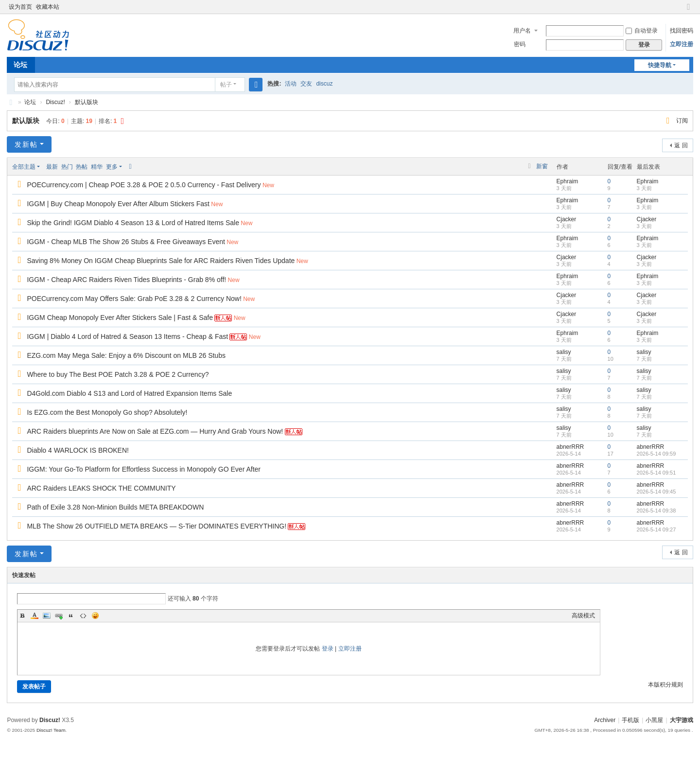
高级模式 (583, 616)
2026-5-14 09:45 (656, 492)
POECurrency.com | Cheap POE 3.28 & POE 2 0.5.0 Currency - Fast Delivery (144, 185)
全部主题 (24, 167)
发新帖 (26, 144)
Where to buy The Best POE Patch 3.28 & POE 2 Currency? (118, 374)
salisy (564, 352)
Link (59, 616)
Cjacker (567, 219)
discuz (324, 84)
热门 (67, 167)
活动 (291, 84)
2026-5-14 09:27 (656, 530)
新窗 (542, 166)
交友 (306, 84)
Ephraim (568, 181)
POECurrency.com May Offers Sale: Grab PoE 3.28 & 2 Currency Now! (134, 299)
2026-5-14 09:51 (656, 473)
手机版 (630, 720)
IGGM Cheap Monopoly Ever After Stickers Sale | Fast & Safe (120, 318)
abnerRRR (570, 447)
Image (47, 616)
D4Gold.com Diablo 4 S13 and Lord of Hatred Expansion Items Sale (129, 393)
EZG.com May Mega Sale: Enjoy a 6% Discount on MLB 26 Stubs (126, 355)
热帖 (82, 167)
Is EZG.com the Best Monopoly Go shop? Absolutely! (107, 412)
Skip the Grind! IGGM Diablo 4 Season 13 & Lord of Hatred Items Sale (133, 223)
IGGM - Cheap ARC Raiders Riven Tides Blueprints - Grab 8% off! (126, 280)
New (268, 185)
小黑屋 (654, 720)
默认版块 (87, 102)
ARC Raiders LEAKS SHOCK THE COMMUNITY (101, 488)
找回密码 (682, 31)
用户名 (522, 31)
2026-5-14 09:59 (656, 454)
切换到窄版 (689, 11)
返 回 (681, 145)
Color (35, 616)
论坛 (20, 65)
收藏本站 (48, 7)
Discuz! (55, 102)
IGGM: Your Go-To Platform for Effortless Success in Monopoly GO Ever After (144, 469)
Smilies (95, 616)
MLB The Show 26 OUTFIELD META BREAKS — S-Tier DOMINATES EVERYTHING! (157, 526)
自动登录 (642, 31)
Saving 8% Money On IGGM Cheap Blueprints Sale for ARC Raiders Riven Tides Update (161, 261)
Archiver (605, 720)
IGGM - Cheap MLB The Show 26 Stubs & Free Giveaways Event (126, 242)
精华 (97, 167)
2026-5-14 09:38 (656, 511)
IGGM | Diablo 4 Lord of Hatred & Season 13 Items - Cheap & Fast (127, 336)
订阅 (682, 121)
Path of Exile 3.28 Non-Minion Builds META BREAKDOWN (115, 507)
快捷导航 (660, 65)
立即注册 (682, 44)
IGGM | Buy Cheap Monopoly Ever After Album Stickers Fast (118, 204)
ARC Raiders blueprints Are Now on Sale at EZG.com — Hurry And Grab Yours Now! (155, 431)
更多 (112, 167)
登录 (328, 649)
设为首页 (20, 7)
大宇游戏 (11, 102)
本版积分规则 (665, 685)
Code (83, 616)
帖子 (226, 85)
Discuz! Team (51, 730)
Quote (71, 616)
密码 (520, 44)
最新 (52, 167)
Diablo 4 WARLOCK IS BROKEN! (78, 450)
